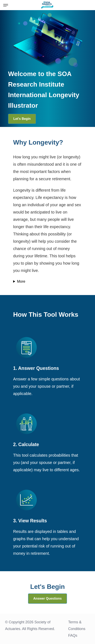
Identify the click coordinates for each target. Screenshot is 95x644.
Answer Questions (47, 598)
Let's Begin (22, 119)
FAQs (73, 635)
